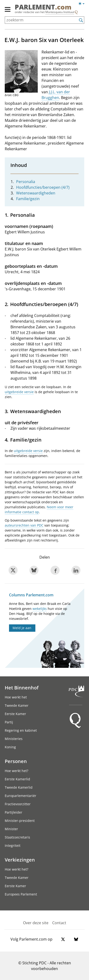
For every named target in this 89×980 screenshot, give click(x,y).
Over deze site (36, 923)
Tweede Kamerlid (19, 787)
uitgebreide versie (19, 392)
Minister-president (20, 821)
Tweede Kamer (17, 705)
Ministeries (14, 739)
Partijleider (14, 812)
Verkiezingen (20, 860)
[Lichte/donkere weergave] (83, 5)
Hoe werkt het (16, 697)
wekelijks (40, 609)
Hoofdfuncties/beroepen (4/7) (43, 187)
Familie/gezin (28, 199)
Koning (10, 747)
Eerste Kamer (15, 714)
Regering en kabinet (21, 730)
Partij (9, 722)
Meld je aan (22, 628)
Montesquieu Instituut (60, 12)
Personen (16, 761)
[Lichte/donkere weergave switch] (83, 4)
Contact (59, 923)
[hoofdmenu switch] (8, 11)
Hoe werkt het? (16, 771)
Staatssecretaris (17, 837)
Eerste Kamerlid (17, 779)
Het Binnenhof (22, 688)
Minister (11, 829)
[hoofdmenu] (8, 11)
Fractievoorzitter (18, 804)
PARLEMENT (43, 7)
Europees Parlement (21, 894)
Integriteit (13, 846)
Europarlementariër (21, 796)
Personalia (26, 182)
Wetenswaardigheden (36, 193)
